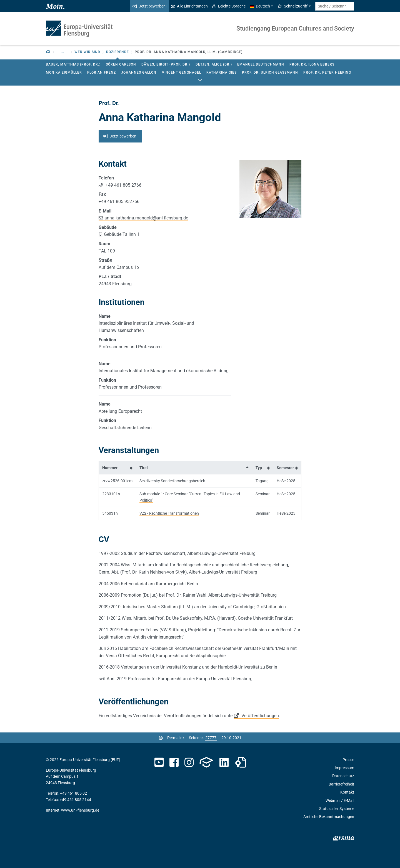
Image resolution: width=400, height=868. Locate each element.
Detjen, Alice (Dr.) (214, 64)
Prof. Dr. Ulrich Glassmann (270, 72)
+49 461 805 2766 (123, 185)
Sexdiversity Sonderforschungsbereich (172, 481)
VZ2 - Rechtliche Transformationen (169, 513)
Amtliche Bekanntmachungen (329, 817)
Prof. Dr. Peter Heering (327, 72)
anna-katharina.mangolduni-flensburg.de (146, 218)
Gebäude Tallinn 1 (122, 234)
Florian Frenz (102, 72)
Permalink (176, 738)
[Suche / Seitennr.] (335, 6)
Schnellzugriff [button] (292, 6)
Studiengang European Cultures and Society (295, 28)
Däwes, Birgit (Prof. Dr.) (166, 64)
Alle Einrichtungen (189, 6)
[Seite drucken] (161, 738)
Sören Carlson (121, 64)
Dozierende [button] (117, 52)
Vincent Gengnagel (182, 72)
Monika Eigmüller (64, 72)
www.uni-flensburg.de (80, 810)
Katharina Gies (222, 72)
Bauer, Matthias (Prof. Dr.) (73, 64)
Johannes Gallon (139, 72)
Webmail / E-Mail (340, 801)
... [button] (62, 52)
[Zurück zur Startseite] (48, 52)
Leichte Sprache (229, 6)
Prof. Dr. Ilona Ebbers (312, 64)
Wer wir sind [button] (87, 52)
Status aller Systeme (337, 809)
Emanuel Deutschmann (261, 64)
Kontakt (347, 792)
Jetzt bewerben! (150, 6)
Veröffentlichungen (260, 716)
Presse (348, 760)
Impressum (344, 768)
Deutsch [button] (260, 6)
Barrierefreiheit (341, 784)
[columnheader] (117, 468)
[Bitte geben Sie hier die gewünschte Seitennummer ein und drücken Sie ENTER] (211, 738)
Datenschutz (343, 776)
